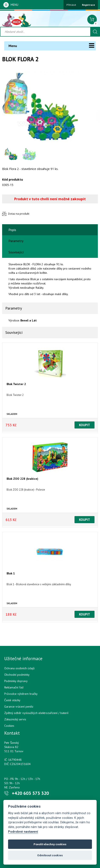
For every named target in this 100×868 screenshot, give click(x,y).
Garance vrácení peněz (19, 707)
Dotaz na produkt (19, 214)
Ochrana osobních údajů (19, 668)
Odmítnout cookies (50, 855)
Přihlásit (71, 5)
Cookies (9, 726)
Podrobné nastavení (23, 832)
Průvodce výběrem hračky (21, 694)
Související (16, 252)
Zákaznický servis (15, 719)
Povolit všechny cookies (50, 844)
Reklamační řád (14, 687)
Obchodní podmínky (17, 675)
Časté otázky (12, 700)
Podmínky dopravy (16, 681)
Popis (12, 230)
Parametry (16, 241)
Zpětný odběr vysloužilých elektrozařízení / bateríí (36, 713)
